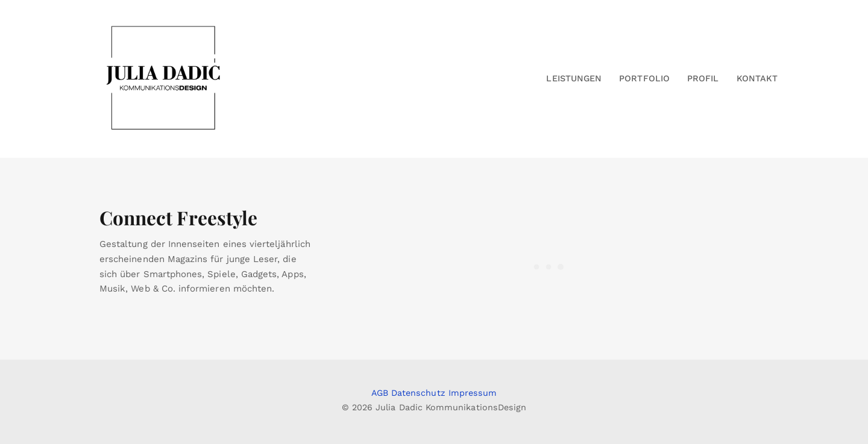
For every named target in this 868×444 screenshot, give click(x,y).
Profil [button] (703, 78)
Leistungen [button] (574, 78)
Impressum (473, 393)
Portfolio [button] (644, 78)
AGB (380, 393)
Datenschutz (418, 393)
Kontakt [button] (757, 78)
